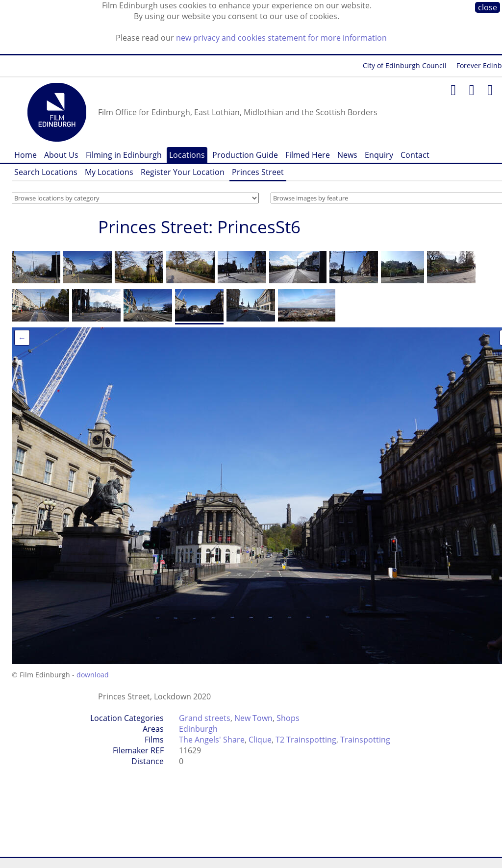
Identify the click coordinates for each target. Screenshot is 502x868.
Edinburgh (198, 729)
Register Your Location (183, 172)
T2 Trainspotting (306, 740)
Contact (415, 155)
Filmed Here (308, 155)
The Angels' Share (212, 740)
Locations (187, 155)
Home (25, 155)
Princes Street (258, 172)
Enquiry (379, 155)
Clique (260, 740)
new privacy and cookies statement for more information (281, 38)
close (488, 7)
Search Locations (46, 172)
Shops (288, 718)
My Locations (109, 172)
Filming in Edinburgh (124, 155)
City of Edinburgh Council (405, 65)
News (347, 155)
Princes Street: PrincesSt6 (199, 227)
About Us (61, 155)
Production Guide (245, 155)
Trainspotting (365, 740)
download (93, 675)
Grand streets (205, 718)
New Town (253, 718)
